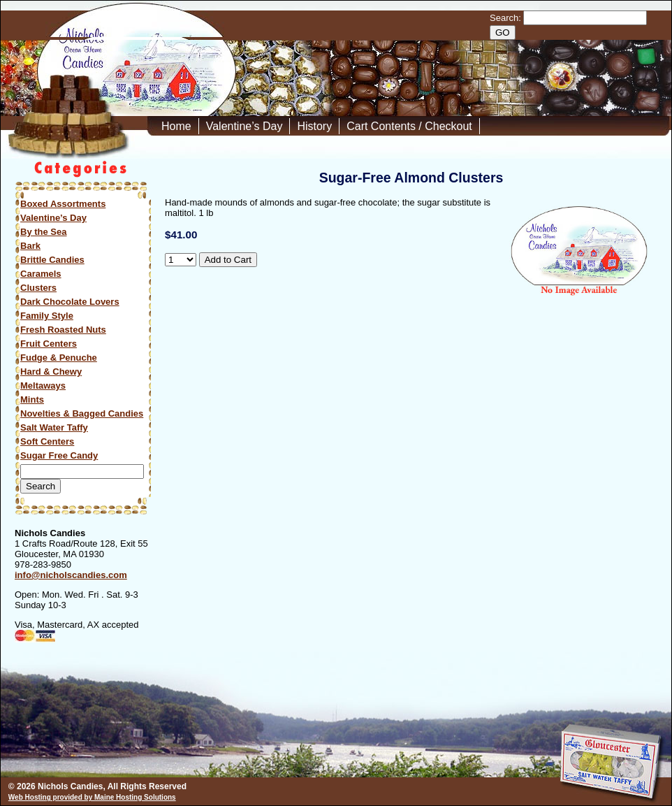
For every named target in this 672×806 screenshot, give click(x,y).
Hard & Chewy (51, 372)
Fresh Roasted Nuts (63, 330)
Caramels (41, 274)
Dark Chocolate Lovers (70, 302)
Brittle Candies (52, 260)
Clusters (38, 288)
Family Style (47, 316)
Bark (30, 246)
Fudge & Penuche (59, 358)
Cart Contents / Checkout (409, 126)
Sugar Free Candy (59, 455)
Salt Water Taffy (54, 427)
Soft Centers (47, 441)
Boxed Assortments (63, 204)
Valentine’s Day (244, 126)
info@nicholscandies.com (71, 575)
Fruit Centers (49, 344)
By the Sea (43, 232)
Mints (32, 400)
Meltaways (43, 386)
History (314, 126)
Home (176, 126)
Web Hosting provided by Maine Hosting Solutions (92, 797)
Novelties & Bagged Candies (82, 413)
